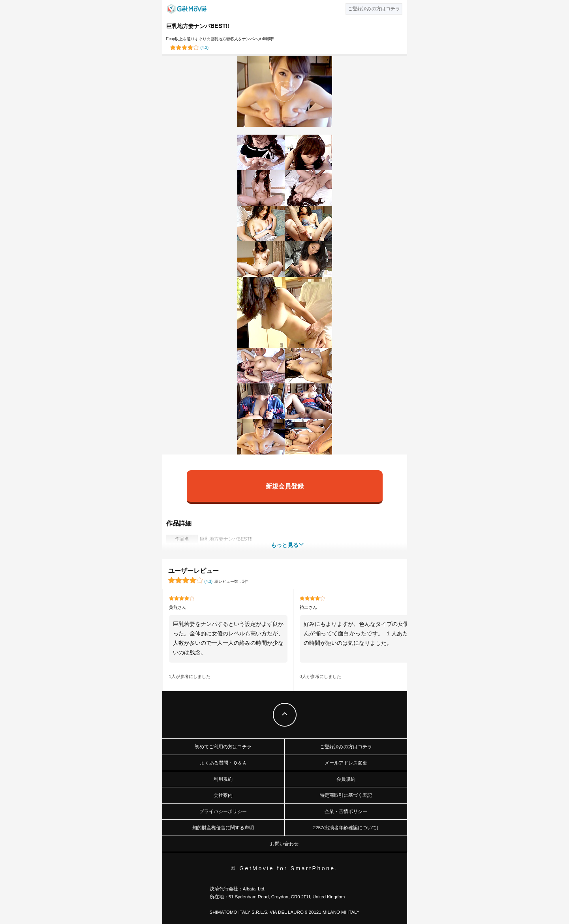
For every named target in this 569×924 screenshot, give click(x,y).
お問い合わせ (284, 844)
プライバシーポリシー (223, 811)
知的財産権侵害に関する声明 (223, 828)
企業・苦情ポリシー (346, 811)
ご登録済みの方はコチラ (346, 747)
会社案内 (223, 795)
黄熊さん (178, 607)
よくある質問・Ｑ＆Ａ (223, 763)
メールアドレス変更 (346, 763)
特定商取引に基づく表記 (346, 795)
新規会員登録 (285, 486)
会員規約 (346, 779)
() (205, 48)
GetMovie (187, 9)
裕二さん (308, 607)
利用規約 (223, 779)
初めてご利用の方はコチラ (223, 747)
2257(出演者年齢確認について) (346, 828)
